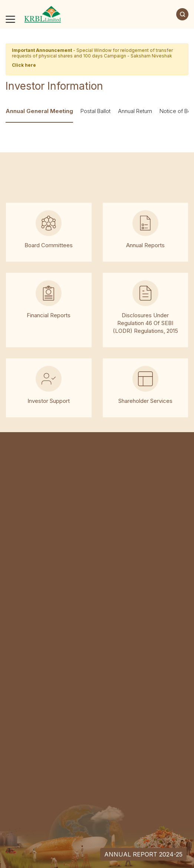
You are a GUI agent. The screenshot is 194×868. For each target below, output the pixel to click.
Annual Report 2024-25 (143, 854)
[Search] (182, 14)
